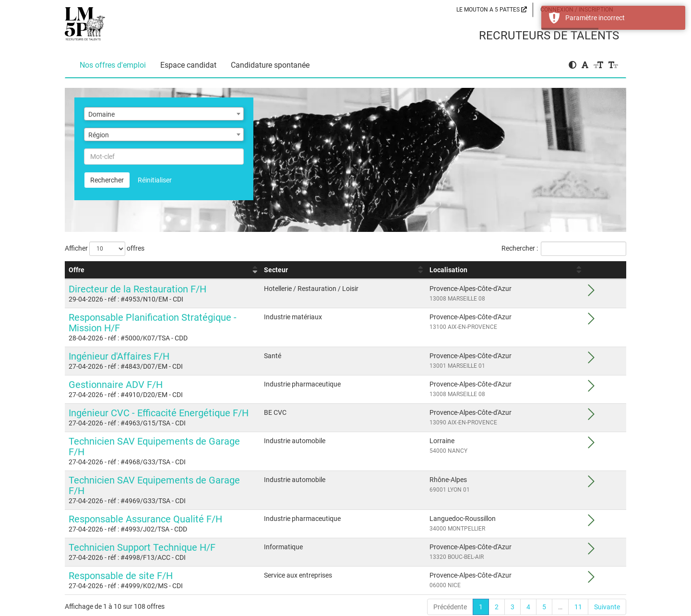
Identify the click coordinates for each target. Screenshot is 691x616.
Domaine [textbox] (101, 114)
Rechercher (107, 180)
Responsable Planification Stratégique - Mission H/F (179, 317)
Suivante (607, 575)
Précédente (450, 575)
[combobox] (164, 114)
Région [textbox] (99, 135)
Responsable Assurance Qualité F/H (145, 487)
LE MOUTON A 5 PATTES (492, 10)
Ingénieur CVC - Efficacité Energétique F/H (159, 402)
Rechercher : (564, 249)
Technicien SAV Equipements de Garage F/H (163, 431)
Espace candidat (188, 65)
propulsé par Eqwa (346, 612)
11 (578, 575)
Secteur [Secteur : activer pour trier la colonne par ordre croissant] (393, 270)
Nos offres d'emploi (113, 65)
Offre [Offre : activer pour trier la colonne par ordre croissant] (77, 270)
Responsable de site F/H (121, 544)
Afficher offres (105, 249)
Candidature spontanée (270, 65)
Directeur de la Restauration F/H (137, 289)
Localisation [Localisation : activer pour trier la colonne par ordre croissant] (523, 270)
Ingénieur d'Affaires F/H (119, 346)
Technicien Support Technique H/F (142, 516)
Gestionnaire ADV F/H (116, 374)
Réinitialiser (155, 180)
